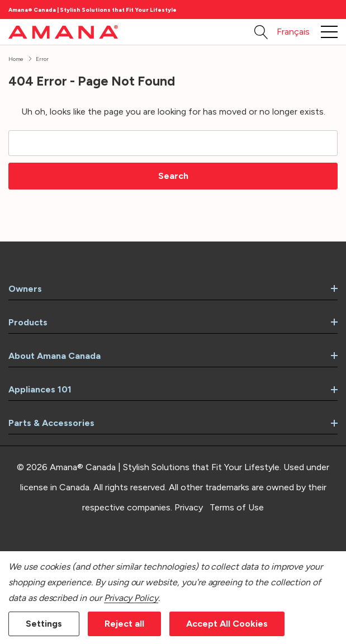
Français (293, 32)
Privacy (189, 507)
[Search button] (261, 32)
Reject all (124, 624)
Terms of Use (237, 507)
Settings (44, 624)
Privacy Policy (131, 598)
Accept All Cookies (227, 624)
